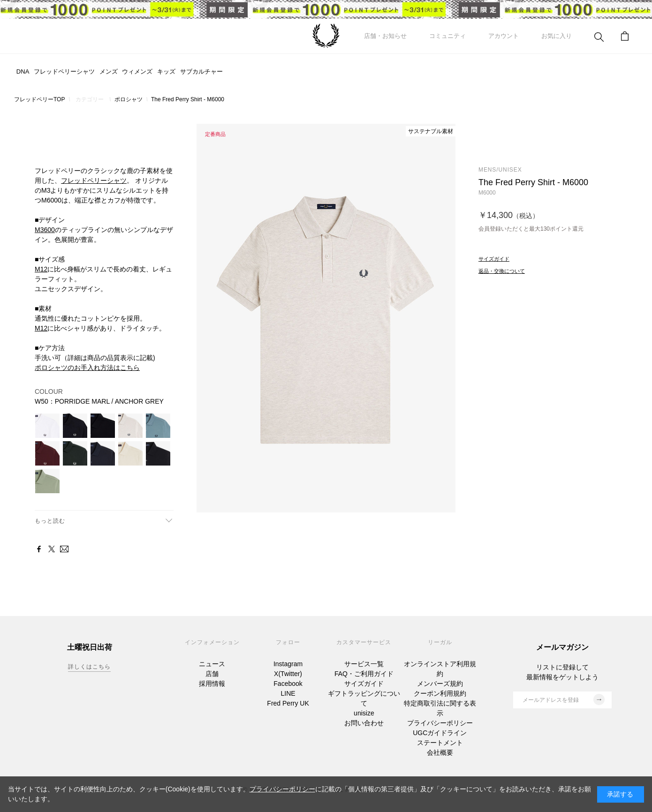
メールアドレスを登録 (564, 699)
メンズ (109, 71)
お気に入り (557, 36)
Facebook (288, 684)
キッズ (166, 71)
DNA (23, 71)
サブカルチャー (201, 71)
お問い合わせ (364, 723)
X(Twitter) (288, 674)
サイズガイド (364, 684)
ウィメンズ (137, 71)
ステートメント (440, 743)
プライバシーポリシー (440, 723)
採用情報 (212, 684)
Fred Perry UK (288, 703)
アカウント (504, 36)
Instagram (288, 664)
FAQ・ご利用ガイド (364, 674)
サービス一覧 (364, 664)
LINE (288, 693)
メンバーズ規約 (440, 684)
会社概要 (440, 752)
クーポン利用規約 (440, 693)
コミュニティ (447, 36)
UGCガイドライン (440, 733)
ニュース (212, 664)
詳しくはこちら (89, 667)
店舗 (212, 674)
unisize (364, 713)
